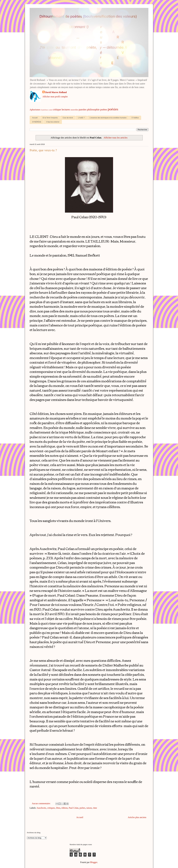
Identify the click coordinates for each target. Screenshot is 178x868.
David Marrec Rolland (56, 92)
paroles (83, 109)
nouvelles (74, 110)
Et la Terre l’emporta (50, 118)
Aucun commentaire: (42, 803)
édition (65, 808)
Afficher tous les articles (115, 138)
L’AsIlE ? (81, 118)
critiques (51, 808)
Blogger (94, 862)
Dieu (58, 808)
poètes (104, 109)
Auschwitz (41, 808)
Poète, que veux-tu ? (43, 150)
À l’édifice (135, 118)
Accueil (35, 118)
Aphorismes (35, 110)
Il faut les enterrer (53, 122)
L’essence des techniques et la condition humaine (108, 118)
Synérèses (44, 110)
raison (89, 808)
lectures (66, 109)
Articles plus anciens (137, 817)
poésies (113, 109)
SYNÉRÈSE (37, 122)
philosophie (93, 109)
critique (57, 109)
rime (95, 808)
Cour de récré (68, 118)
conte (50, 110)
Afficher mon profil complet (55, 97)
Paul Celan (74, 808)
